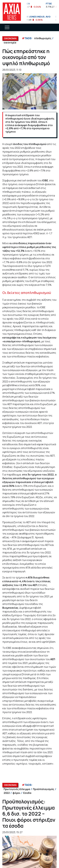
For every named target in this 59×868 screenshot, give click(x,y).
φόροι (16, 793)
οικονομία (10, 43)
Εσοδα (27, 793)
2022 (7, 793)
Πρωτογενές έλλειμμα (17, 789)
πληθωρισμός (43, 38)
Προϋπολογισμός (43, 789)
